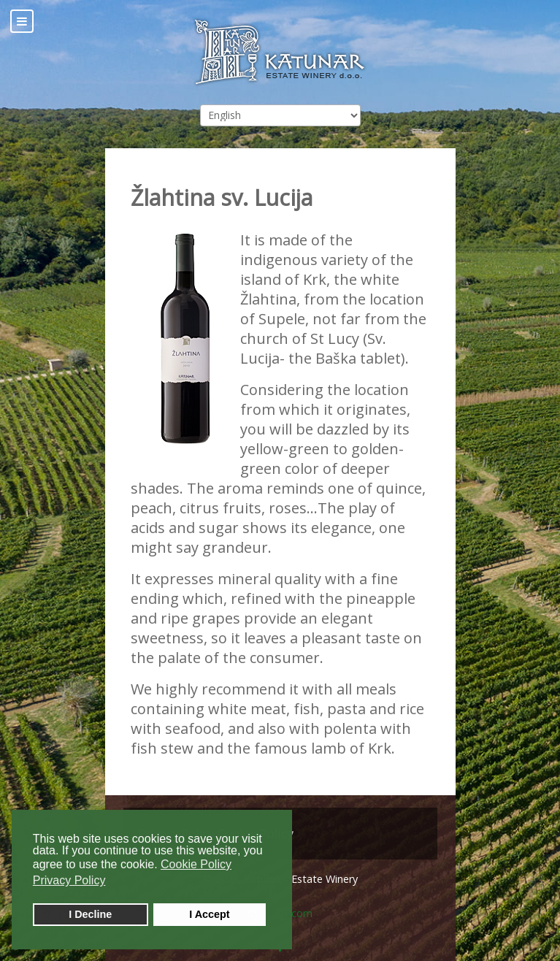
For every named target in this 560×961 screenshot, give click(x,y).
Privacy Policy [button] (69, 880)
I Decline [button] (90, 914)
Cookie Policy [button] (196, 864)
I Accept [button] (209, 914)
